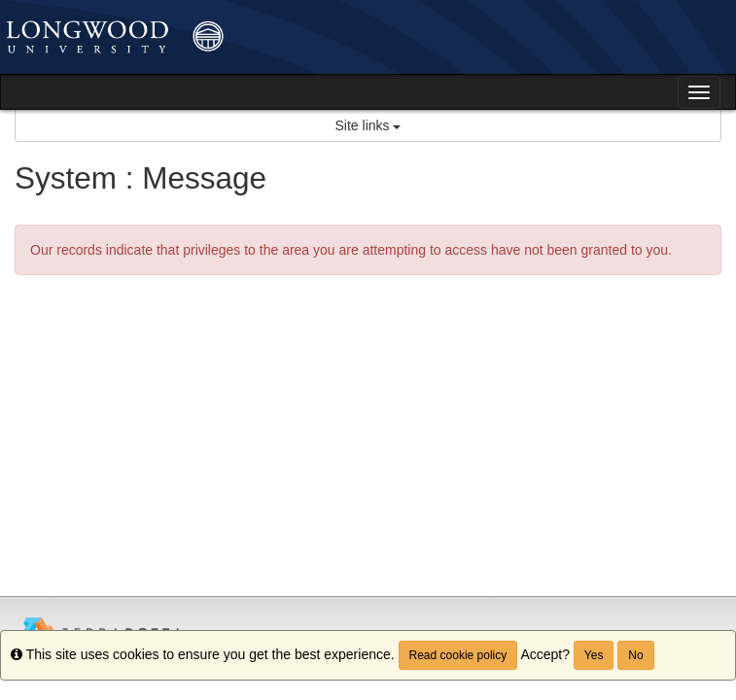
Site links (368, 125)
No (635, 655)
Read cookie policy (458, 655)
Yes (594, 655)
